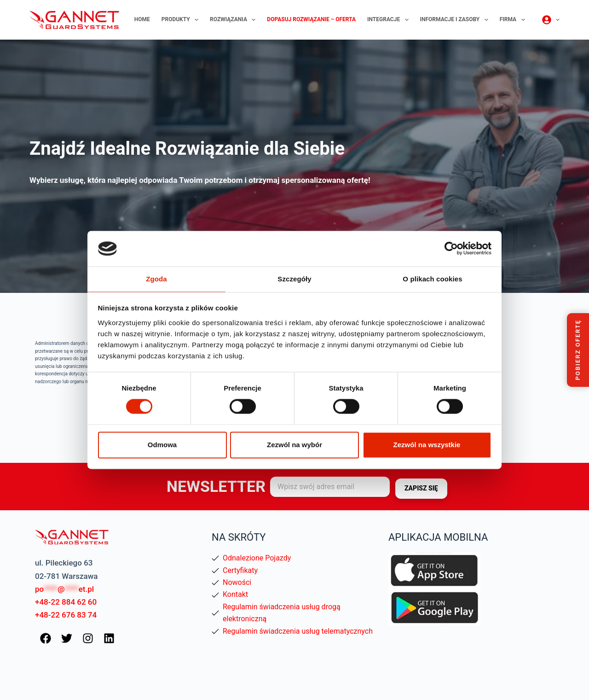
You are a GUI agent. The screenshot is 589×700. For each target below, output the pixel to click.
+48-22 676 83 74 (66, 615)
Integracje (390, 20)
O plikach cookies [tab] (432, 278)
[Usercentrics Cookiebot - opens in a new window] (451, 248)
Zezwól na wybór (294, 445)
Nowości (237, 582)
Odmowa (162, 445)
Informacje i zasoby (456, 20)
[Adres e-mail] (330, 487)
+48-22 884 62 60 (66, 602)
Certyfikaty (240, 570)
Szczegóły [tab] (294, 278)
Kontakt (235, 594)
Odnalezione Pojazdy (257, 558)
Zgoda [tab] (156, 278)
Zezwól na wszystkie (427, 445)
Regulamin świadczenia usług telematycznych (298, 631)
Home (142, 19)
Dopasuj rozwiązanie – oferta (311, 19)
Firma (514, 20)
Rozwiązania (234, 20)
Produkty (182, 20)
